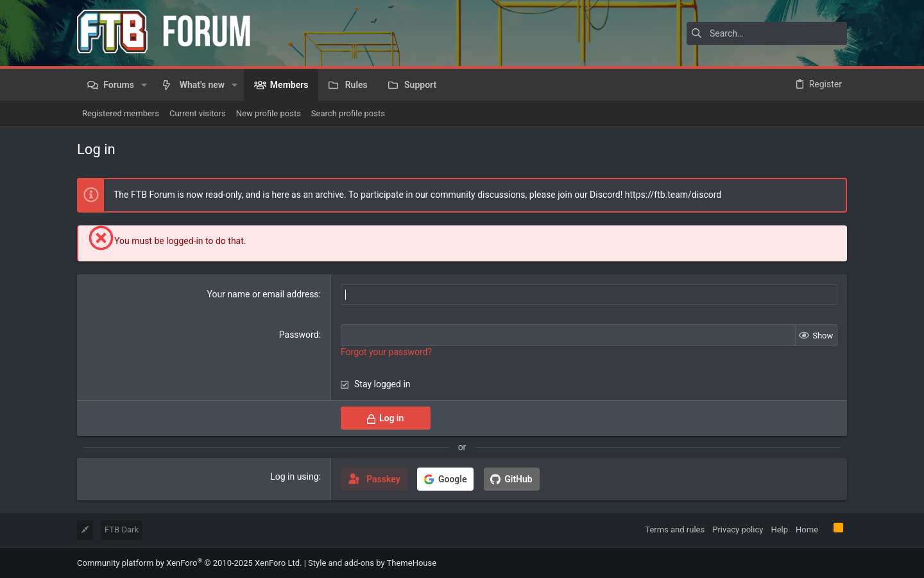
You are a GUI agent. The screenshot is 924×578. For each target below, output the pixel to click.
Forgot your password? (386, 352)
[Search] (767, 33)
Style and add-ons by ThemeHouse (372, 562)
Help (779, 530)
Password (299, 335)
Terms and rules (675, 530)
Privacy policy (738, 530)
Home (807, 530)
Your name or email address (263, 294)
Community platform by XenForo (189, 562)
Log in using (294, 477)
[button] (144, 85)
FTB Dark (122, 530)
